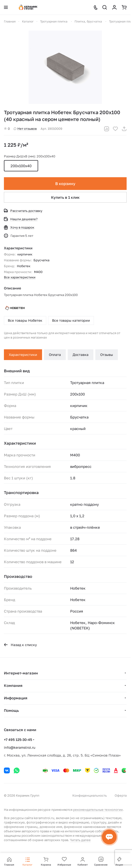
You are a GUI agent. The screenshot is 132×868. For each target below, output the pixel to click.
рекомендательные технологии (98, 810)
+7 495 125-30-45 (18, 740)
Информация (16, 698)
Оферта (121, 795)
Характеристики (23, 355)
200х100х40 (21, 166)
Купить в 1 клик (65, 197)
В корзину (65, 184)
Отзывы (107, 355)
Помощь (11, 710)
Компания (13, 685)
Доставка (81, 355)
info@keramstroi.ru (20, 747)
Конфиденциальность (90, 795)
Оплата (55, 355)
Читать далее (80, 840)
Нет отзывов (25, 129)
